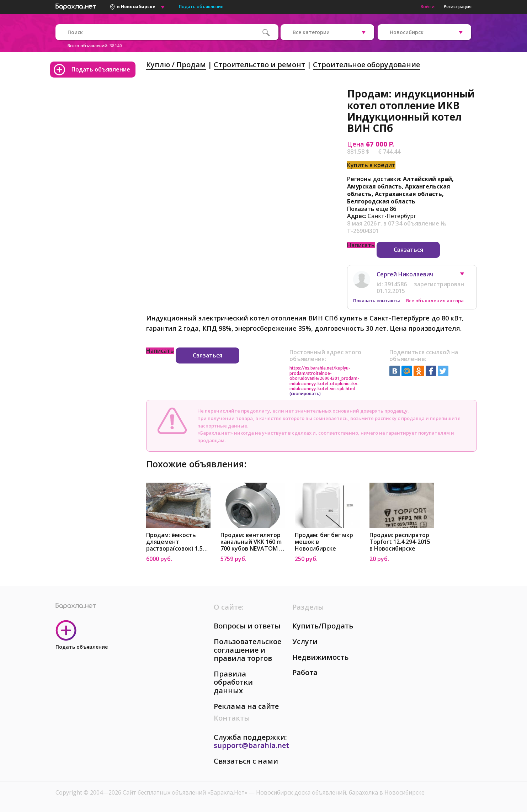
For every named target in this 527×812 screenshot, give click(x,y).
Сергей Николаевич (405, 274)
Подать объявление (201, 7)
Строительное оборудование (366, 65)
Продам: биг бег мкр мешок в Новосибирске (324, 542)
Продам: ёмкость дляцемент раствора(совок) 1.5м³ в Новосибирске (178, 542)
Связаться (408, 250)
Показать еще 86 (372, 209)
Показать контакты (377, 301)
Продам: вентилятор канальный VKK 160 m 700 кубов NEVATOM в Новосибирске (251, 542)
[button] (465, 276)
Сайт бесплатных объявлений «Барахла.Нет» (186, 792)
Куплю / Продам (176, 65)
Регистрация (458, 7)
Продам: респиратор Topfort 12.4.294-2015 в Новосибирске (400, 542)
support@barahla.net (251, 745)
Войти (428, 7)
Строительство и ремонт (259, 65)
